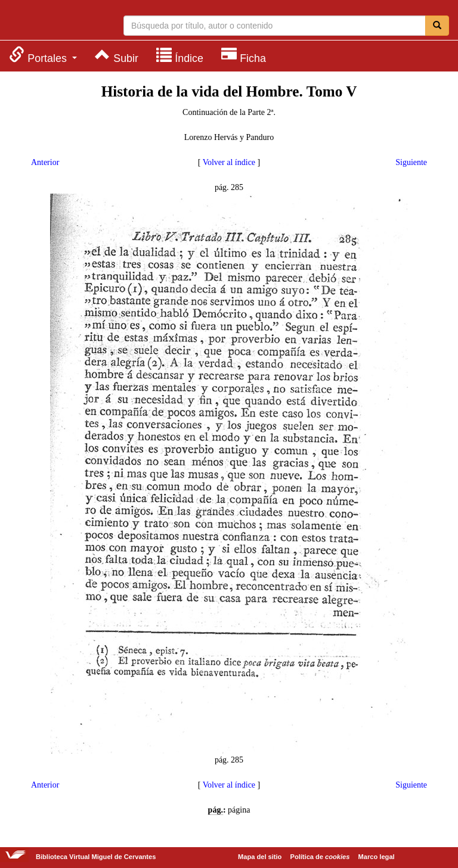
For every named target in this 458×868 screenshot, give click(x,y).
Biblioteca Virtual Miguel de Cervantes (57, 21)
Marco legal (377, 857)
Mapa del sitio (260, 857)
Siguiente (411, 162)
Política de (320, 857)
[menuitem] (43, 55)
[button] (43, 55)
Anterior (45, 162)
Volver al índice (229, 162)
